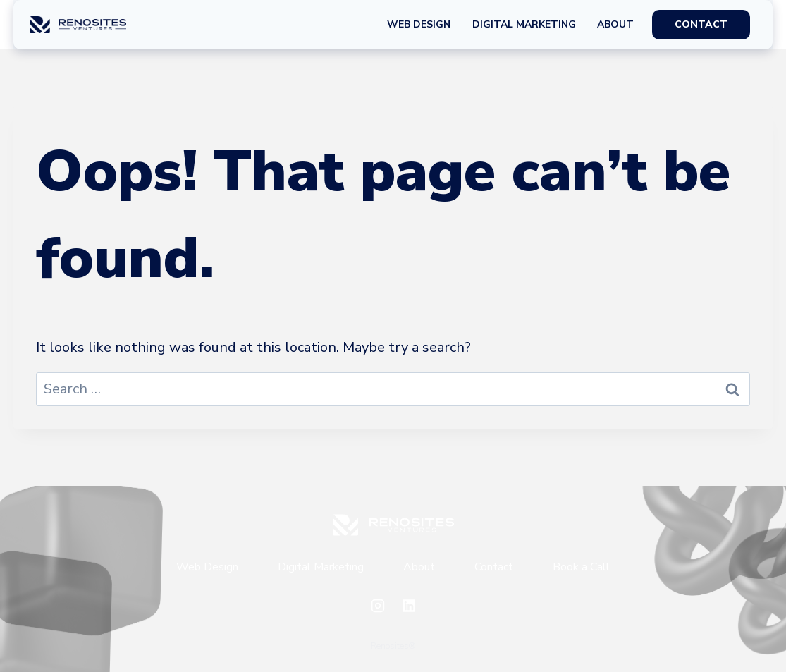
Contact (494, 567)
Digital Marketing (524, 24)
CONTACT (701, 24)
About (615, 24)
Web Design (419, 24)
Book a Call (581, 567)
